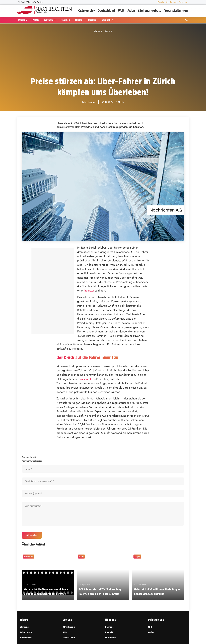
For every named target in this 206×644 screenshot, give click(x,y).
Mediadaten (171, 2)
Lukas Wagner (89, 102)
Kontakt (161, 2)
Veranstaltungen (176, 11)
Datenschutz (69, 638)
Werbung (183, 2)
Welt (121, 11)
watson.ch (86, 379)
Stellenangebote (150, 11)
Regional (23, 20)
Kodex (151, 632)
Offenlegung (69, 627)
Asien (131, 11)
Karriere (92, 20)
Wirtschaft (50, 20)
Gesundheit (107, 20)
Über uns (109, 627)
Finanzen (65, 20)
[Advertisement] (103, 54)
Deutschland (106, 11)
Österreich (85, 11)
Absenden (32, 535)
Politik (36, 20)
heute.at (89, 291)
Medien (79, 20)
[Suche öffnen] (187, 20)
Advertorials (26, 632)
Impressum (110, 638)
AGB (65, 632)
